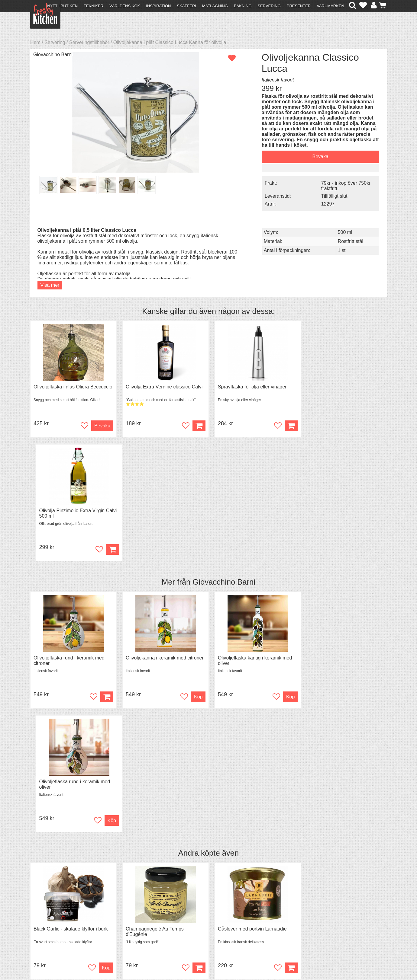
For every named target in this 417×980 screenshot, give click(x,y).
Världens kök (125, 6)
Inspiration (158, 6)
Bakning (243, 6)
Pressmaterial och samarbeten (220, 910)
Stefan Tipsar (134, 920)
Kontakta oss (47, 903)
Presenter (299, 6)
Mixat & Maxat (135, 914)
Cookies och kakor (207, 915)
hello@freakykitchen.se (186, 960)
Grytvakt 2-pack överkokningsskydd (343, 681)
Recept (127, 903)
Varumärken (330, 6)
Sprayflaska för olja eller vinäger (249, 386)
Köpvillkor (44, 909)
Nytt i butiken (62, 6)
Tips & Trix (131, 909)
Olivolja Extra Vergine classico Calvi (162, 386)
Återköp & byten (50, 914)
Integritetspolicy (50, 925)
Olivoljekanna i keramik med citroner (163, 533)
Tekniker (94, 6)
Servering (269, 6)
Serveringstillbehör (89, 42)
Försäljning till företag (56, 920)
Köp (377, 720)
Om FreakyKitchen (207, 904)
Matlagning (215, 6)
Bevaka (316, 156)
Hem (35, 42)
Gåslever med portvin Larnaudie (249, 681)
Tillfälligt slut (330, 196)
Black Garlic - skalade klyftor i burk (71, 681)
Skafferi (186, 6)
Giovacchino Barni (53, 54)
